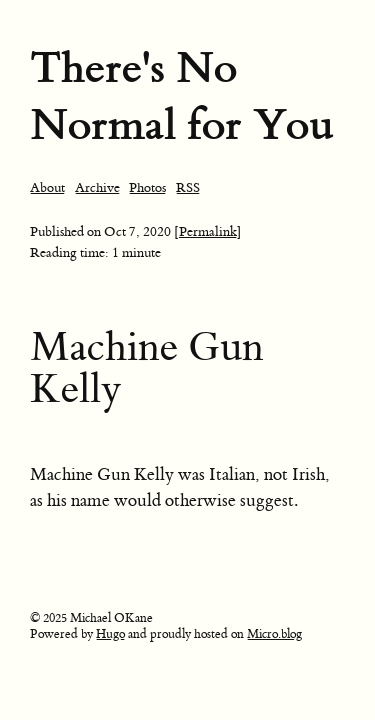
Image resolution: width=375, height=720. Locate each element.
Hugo (110, 634)
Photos (147, 187)
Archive (97, 187)
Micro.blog (274, 634)
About (47, 187)
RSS (188, 187)
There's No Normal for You (182, 96)
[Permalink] (208, 231)
